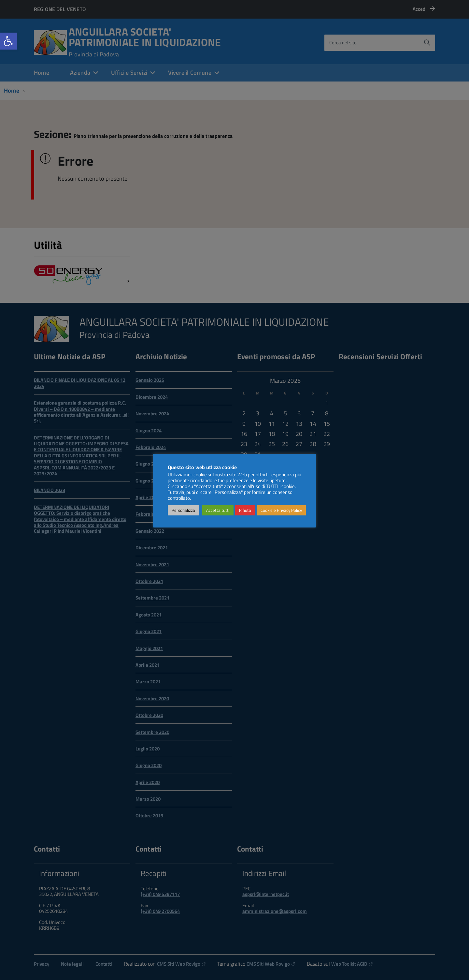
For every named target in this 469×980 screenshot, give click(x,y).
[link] (8, 41)
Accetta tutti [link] (218, 510)
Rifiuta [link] (245, 510)
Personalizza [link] (183, 510)
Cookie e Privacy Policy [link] (281, 510)
